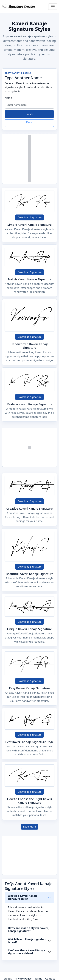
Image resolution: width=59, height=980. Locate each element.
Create (29, 114)
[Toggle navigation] (53, 7)
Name (8, 98)
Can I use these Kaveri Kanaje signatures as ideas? (27, 952)
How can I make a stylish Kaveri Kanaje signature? (28, 929)
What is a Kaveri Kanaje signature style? (23, 897)
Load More (29, 827)
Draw (29, 122)
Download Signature (29, 217)
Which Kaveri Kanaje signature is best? (27, 941)
